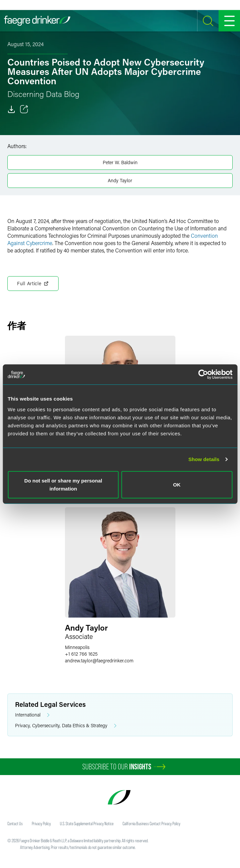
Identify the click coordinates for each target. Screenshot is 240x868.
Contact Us (15, 824)
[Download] (11, 109)
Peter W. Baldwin (120, 162)
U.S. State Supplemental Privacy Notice (87, 824)
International (32, 715)
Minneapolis (77, 647)
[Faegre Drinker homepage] (37, 21)
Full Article (33, 284)
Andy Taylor (120, 180)
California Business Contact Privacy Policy (151, 824)
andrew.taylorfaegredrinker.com (99, 661)
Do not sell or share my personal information (63, 484)
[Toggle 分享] (24, 109)
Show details (204, 459)
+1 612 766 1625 (81, 654)
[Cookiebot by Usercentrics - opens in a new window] (203, 374)
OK (177, 484)
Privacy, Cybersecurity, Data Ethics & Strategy (66, 726)
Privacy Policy (41, 824)
